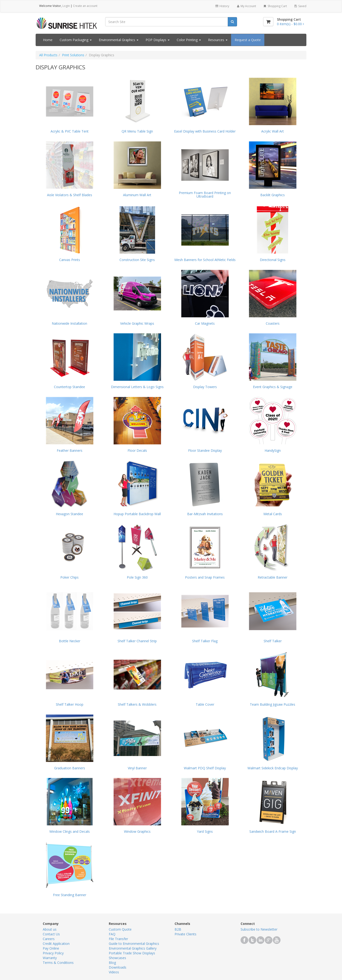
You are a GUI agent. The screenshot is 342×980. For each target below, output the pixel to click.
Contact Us (51, 934)
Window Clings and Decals (70, 831)
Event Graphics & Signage (273, 387)
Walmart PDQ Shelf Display (205, 768)
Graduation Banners (70, 768)
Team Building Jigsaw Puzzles (273, 704)
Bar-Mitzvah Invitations (205, 514)
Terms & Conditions (58, 963)
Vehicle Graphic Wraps (137, 323)
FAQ (112, 934)
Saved (300, 6)
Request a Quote (248, 40)
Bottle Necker (70, 641)
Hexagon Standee (69, 514)
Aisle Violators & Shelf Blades (70, 195)
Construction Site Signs (137, 260)
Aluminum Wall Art (137, 195)
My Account (246, 6)
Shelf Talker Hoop (70, 704)
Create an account (85, 6)
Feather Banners (70, 450)
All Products (48, 55)
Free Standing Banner (70, 895)
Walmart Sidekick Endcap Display (273, 768)
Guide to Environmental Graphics (134, 944)
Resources (218, 40)
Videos (114, 972)
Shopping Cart (275, 6)
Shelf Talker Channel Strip (137, 641)
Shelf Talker (273, 641)
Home (48, 40)
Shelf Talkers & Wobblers (137, 704)
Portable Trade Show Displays (132, 953)
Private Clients (185, 934)
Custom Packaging (76, 40)
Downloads (118, 967)
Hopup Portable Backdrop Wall (137, 514)
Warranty (50, 958)
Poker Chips (69, 577)
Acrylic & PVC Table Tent (70, 131)
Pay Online (51, 948)
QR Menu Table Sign (137, 131)
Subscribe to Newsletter (259, 929)
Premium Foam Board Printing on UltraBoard (205, 195)
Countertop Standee (69, 387)
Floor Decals (137, 450)
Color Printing (189, 40)
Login (66, 6)
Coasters (273, 323)
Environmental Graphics (119, 40)
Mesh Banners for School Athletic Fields (205, 260)
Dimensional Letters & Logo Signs (137, 387)
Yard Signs (205, 831)
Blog (112, 963)
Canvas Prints (70, 260)
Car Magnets (205, 323)
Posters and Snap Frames (205, 577)
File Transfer (118, 939)
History (222, 6)
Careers (49, 939)
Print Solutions (73, 55)
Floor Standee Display (205, 450)
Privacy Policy (53, 953)
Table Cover (205, 704)
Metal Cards (273, 514)
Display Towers (205, 387)
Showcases (117, 958)
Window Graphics (137, 831)
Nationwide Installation (69, 323)
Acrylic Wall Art (273, 131)
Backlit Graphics (273, 195)
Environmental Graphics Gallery (133, 948)
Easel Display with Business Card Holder (205, 131)
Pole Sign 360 (137, 577)
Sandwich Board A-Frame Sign (273, 831)
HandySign (273, 450)
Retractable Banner (273, 577)
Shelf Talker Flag (205, 641)
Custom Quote (120, 929)
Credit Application (56, 944)
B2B (178, 929)
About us (50, 929)
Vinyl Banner (137, 768)
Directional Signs (273, 260)
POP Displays (158, 40)
